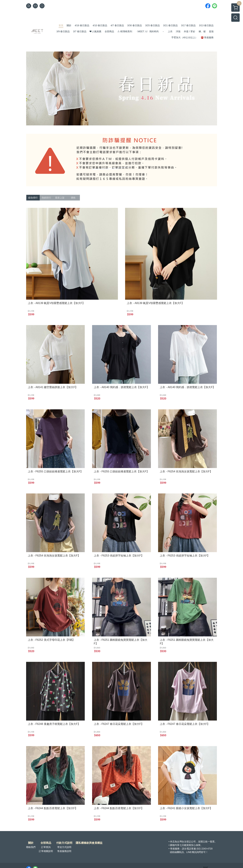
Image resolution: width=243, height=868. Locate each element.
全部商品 (46, 843)
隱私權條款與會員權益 (89, 843)
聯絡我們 (31, 847)
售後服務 (175, 849)
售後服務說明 (64, 851)
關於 (31, 843)
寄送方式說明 (64, 847)
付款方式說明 (64, 843)
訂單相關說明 (46, 851)
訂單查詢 (46, 847)
